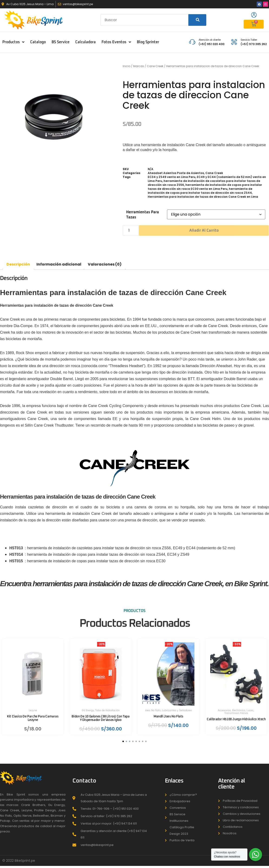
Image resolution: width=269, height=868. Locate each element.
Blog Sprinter (148, 42)
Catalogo (38, 42)
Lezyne (33, 707)
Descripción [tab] (18, 264)
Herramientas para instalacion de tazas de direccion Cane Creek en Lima (203, 197)
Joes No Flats (153, 707)
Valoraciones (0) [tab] (105, 264)
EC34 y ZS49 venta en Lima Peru (172, 177)
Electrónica (239, 707)
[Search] (197, 20)
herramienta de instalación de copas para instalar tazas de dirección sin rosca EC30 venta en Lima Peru (205, 187)
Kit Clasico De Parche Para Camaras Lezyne (33, 715)
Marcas (139, 66)
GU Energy (88, 707)
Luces (250, 707)
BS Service (61, 42)
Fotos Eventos (116, 42)
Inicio (126, 66)
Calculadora (85, 42)
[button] (123, 744)
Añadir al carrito (204, 230)
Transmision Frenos (236, 710)
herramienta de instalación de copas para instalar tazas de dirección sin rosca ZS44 (200, 191)
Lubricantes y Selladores (177, 707)
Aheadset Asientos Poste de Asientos (176, 173)
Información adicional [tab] (59, 264)
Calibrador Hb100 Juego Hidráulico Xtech (236, 718)
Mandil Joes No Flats (168, 713)
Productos (13, 42)
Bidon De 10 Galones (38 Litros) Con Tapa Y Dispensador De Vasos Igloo (100, 715)
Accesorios (224, 707)
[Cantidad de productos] (131, 230)
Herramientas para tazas (143, 215)
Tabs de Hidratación (107, 707)
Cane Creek (155, 66)
